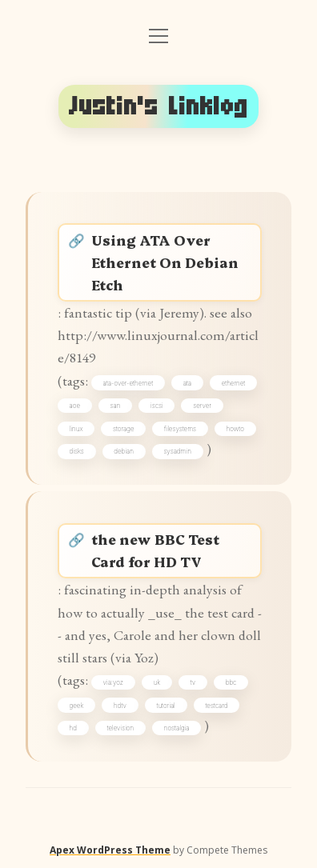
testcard (216, 706)
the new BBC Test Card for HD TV (155, 550)
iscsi (157, 406)
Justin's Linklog (158, 106)
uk (157, 682)
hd (73, 728)
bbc (231, 682)
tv (193, 682)
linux (76, 429)
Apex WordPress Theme (110, 850)
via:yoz (113, 682)
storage (124, 429)
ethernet (234, 383)
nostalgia (177, 728)
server (202, 406)
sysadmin (177, 451)
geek (77, 706)
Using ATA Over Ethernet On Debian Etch (165, 262)
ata (187, 383)
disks (77, 451)
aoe (75, 406)
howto (235, 429)
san (116, 406)
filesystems (180, 429)
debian (123, 451)
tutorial (165, 706)
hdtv (120, 706)
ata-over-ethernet (128, 383)
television (121, 728)
